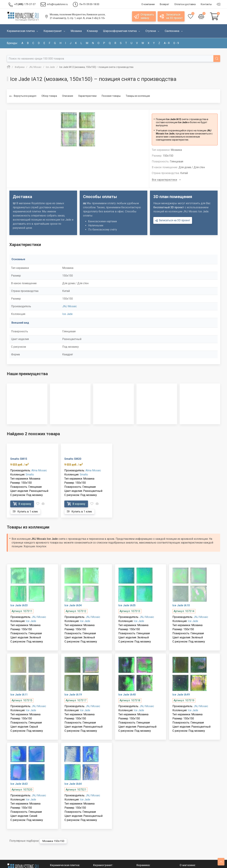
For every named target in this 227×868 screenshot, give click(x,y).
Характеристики (87, 96)
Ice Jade (67, 314)
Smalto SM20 (73, 459)
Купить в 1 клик (25, 512)
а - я (167, 43)
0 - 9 (176, 43)
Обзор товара (49, 96)
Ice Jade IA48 (127, 695)
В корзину (22, 504)
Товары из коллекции (138, 96)
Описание (68, 96)
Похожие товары (111, 96)
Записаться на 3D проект (173, 220)
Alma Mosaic (39, 470)
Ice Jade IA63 (19, 784)
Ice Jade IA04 (73, 605)
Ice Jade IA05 (127, 605)
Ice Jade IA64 (73, 784)
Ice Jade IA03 (19, 605)
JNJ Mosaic (69, 306)
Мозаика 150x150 (54, 841)
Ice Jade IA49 (181, 695)
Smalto (30, 475)
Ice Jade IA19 (73, 695)
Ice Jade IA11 (19, 695)
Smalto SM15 (19, 459)
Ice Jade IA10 (181, 605)
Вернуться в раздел (23, 96)
